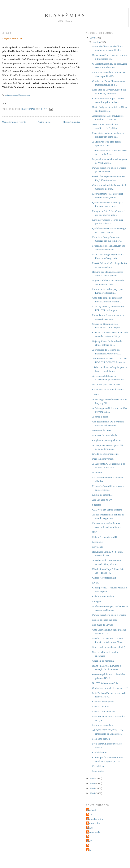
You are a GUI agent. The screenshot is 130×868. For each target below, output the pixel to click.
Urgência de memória (103, 661)
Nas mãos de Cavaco (103, 625)
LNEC (95, 583)
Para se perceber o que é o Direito (109, 615)
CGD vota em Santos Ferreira (107, 510)
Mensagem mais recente (14, 122)
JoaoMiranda (93, 832)
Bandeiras (97, 472)
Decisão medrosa (101, 707)
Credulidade (98, 766)
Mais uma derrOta (101, 739)
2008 (93, 38)
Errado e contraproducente (105, 454)
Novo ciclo (98, 547)
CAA (90, 815)
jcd (89, 845)
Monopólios (98, 771)
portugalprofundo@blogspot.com (17, 95)
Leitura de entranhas (102, 495)
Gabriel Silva (94, 823)
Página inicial (44, 122)
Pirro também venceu (103, 459)
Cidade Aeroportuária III (104, 537)
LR (89, 837)
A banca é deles (100, 417)
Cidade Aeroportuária (103, 596)
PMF (89, 841)
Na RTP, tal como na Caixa (106, 683)
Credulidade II (99, 752)
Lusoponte (97, 542)
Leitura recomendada (103, 725)
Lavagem (97, 601)
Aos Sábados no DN (102, 500)
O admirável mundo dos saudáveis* (110, 688)
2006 (93, 783)
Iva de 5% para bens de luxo (106, 384)
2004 (93, 793)
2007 (93, 778)
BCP (95, 532)
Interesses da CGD (101, 430)
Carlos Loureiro (95, 819)
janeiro (97, 42)
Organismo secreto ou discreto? (108, 389)
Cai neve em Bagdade (103, 702)
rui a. (90, 850)
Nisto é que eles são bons (105, 620)
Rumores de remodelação (105, 435)
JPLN (90, 828)
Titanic (96, 394)
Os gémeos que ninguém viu (106, 440)
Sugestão (97, 505)
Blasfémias (65, 16)
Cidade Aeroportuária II (104, 578)
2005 (93, 788)
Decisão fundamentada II (105, 711)
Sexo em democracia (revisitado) (108, 647)
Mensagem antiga (71, 122)
